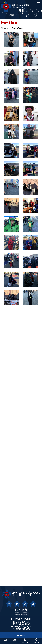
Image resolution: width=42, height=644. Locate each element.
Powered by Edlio (13, 635)
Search (32, 605)
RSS (24, 605)
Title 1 (4, 15)
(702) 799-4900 (24, 627)
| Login (36, 15)
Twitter (16, 605)
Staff (15, 641)
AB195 (13, 15)
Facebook (9, 605)
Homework (25, 641)
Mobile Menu (39, 3)
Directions (36, 641)
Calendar (5, 641)
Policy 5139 (25, 15)
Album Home (6, 28)
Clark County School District (21, 612)
